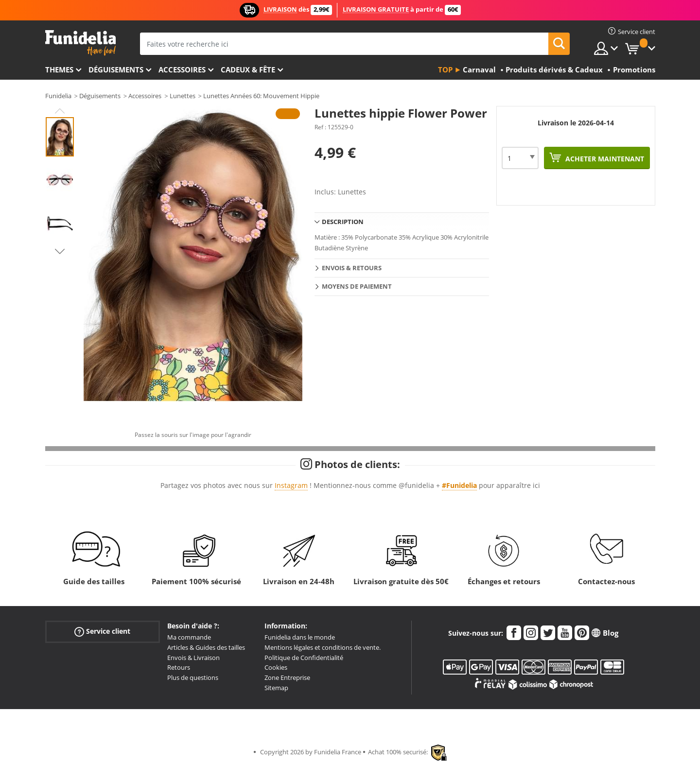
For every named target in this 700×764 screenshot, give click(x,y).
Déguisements (116, 69)
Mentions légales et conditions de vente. (323, 647)
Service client (102, 632)
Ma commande (189, 637)
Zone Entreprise (287, 677)
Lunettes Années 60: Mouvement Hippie (261, 96)
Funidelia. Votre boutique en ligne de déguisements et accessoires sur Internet (80, 43)
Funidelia (58, 96)
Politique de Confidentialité (304, 658)
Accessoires (182, 69)
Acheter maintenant (604, 159)
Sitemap (276, 688)
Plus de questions (193, 677)
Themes (59, 69)
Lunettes (183, 96)
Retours (179, 667)
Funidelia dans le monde (300, 637)
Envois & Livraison (193, 658)
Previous (60, 111)
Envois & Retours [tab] (352, 268)
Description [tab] (343, 222)
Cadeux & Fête (248, 69)
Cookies (276, 667)
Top (445, 69)
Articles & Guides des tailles (206, 647)
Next (60, 251)
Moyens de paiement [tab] (357, 286)
